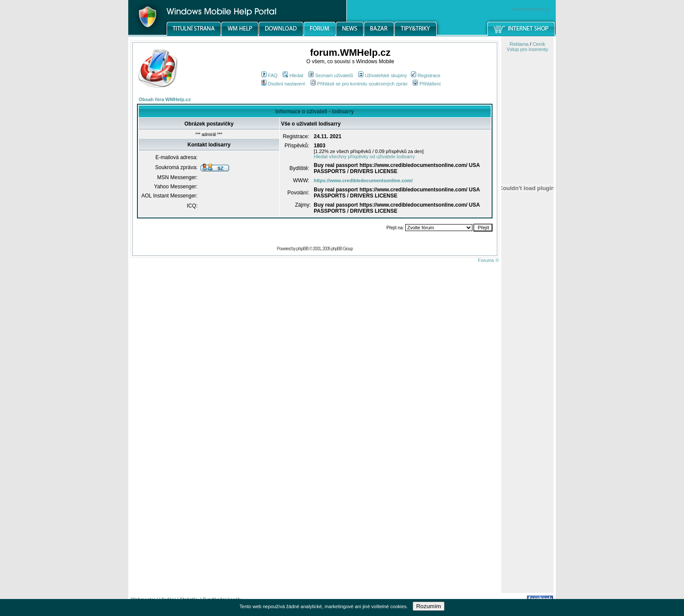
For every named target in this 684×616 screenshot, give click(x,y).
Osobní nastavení (283, 84)
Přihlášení (427, 84)
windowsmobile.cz (530, 9)
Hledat (293, 75)
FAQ (269, 75)
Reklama (519, 44)
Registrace (426, 75)
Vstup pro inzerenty (528, 49)
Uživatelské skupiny (383, 75)
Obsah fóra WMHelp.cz (165, 99)
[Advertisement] (527, 455)
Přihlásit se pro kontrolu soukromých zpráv (359, 84)
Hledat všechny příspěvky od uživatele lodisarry (364, 157)
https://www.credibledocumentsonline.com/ (363, 180)
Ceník (539, 44)
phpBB (302, 248)
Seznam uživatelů (331, 75)
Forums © (489, 260)
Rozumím (429, 606)
